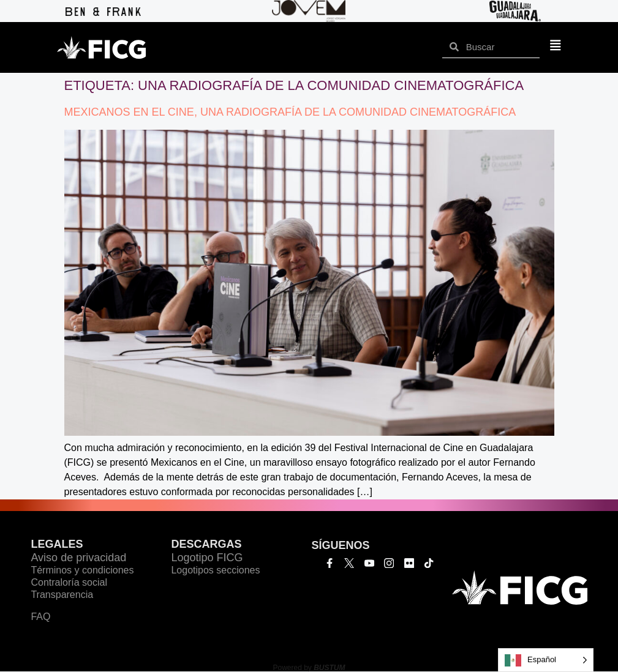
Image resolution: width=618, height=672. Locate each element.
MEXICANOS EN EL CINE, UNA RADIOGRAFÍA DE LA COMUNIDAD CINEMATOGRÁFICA (290, 112)
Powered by (309, 668)
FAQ (40, 617)
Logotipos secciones (215, 570)
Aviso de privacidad (78, 558)
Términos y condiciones (82, 570)
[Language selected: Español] (546, 660)
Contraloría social (69, 582)
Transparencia (62, 595)
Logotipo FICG (207, 558)
